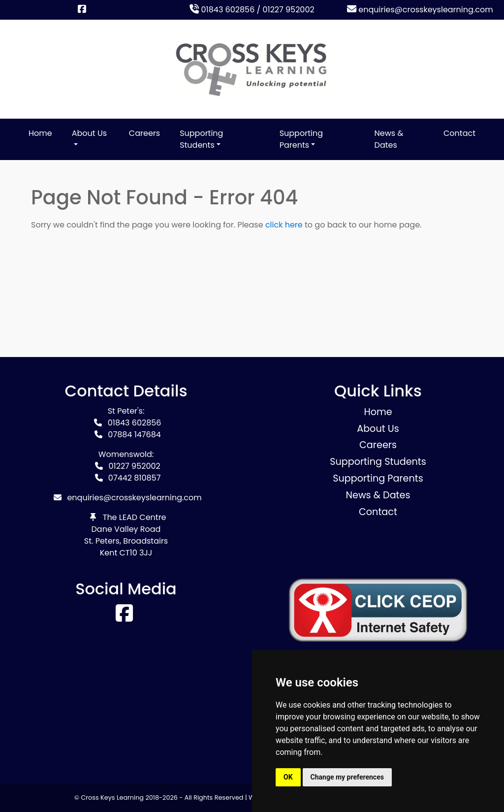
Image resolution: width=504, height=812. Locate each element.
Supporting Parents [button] (301, 139)
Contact (459, 133)
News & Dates (389, 139)
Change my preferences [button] (347, 777)
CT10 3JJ (136, 553)
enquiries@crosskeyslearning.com (420, 10)
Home (40, 133)
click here (284, 225)
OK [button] (288, 777)
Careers (144, 133)
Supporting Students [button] (201, 139)
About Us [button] (89, 133)
